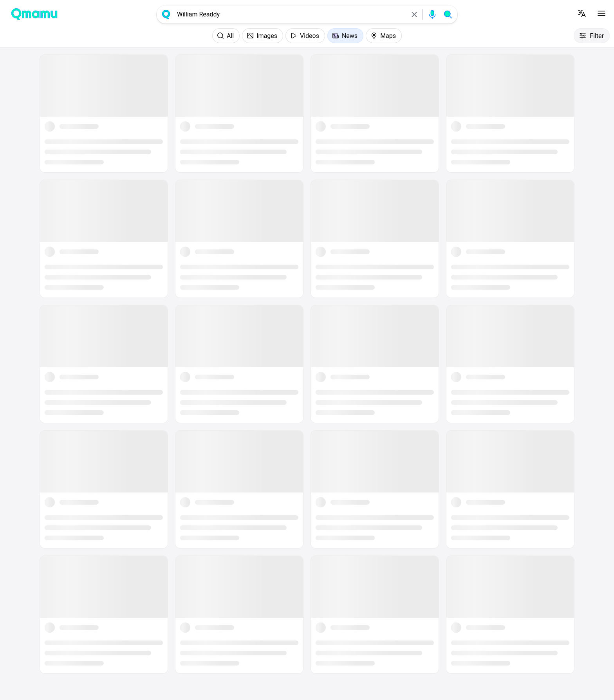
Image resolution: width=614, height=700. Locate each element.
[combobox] (290, 14)
